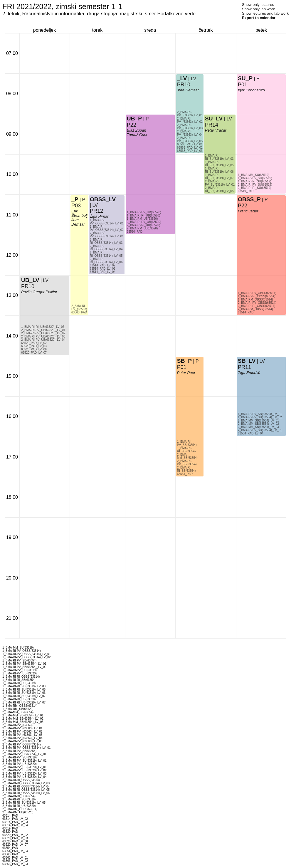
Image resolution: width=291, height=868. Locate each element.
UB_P (134, 119)
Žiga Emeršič (249, 373)
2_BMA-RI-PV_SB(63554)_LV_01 (260, 430)
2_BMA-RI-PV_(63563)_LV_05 (190, 140)
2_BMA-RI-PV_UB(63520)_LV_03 (43, 336)
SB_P (184, 361)
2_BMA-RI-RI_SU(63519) (254, 188)
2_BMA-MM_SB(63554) (187, 456)
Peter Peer (186, 373)
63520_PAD (135, 232)
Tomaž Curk (137, 135)
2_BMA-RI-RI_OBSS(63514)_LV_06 (106, 261)
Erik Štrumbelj (79, 213)
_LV (182, 78)
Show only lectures (258, 5)
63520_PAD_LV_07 (34, 353)
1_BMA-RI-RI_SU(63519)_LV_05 (219, 164)
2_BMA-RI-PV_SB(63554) (187, 463)
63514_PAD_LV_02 (103, 265)
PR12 (96, 211)
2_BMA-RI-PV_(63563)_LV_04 (190, 133)
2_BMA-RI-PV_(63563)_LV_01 (190, 114)
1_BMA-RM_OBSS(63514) (255, 299)
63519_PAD (246, 191)
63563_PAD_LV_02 (190, 148)
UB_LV (30, 280)
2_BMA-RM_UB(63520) (142, 228)
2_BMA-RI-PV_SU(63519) (255, 185)
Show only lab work (258, 9)
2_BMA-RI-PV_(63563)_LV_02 (190, 120)
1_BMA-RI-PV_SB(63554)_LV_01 (260, 414)
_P (75, 199)
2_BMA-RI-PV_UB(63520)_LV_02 (43, 333)
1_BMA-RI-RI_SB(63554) (186, 450)
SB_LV (247, 361)
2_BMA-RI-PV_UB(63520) (144, 222)
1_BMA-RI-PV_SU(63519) (255, 178)
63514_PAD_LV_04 (103, 272)
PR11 (244, 367)
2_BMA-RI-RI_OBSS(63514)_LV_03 (106, 241)
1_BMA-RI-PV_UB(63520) (144, 212)
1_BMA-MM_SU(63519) (254, 175)
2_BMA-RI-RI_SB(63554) (186, 469)
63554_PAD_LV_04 (251, 433)
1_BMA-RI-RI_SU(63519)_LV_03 (219, 157)
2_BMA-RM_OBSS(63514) (255, 309)
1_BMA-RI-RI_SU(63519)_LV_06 (219, 170)
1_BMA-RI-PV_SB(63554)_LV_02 (260, 417)
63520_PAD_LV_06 (34, 349)
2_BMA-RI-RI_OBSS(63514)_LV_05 (106, 254)
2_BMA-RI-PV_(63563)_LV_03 (190, 127)
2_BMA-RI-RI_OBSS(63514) (256, 306)
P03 (76, 206)
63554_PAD (185, 474)
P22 (132, 125)
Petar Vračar (216, 130)
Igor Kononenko (251, 90)
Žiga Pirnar (99, 216)
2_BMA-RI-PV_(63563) (79, 308)
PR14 (212, 125)
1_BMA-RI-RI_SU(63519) (254, 181)
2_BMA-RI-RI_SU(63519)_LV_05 (219, 189)
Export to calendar (259, 18)
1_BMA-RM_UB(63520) (142, 219)
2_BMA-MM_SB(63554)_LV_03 (258, 427)
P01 (182, 367)
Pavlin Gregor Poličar (39, 292)
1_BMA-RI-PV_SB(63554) (187, 443)
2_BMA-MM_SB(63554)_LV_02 (258, 424)
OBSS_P (249, 199)
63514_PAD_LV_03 (103, 269)
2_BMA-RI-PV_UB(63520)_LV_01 (43, 330)
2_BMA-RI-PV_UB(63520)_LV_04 (43, 340)
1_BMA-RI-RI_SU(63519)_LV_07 (219, 177)
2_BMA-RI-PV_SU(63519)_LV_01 (220, 183)
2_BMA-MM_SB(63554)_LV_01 (258, 420)
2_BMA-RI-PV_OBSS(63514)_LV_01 (107, 235)
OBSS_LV (103, 199)
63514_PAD (246, 312)
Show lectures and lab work (265, 13)
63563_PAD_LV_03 (190, 151)
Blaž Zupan (137, 130)
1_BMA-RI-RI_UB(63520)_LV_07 (43, 327)
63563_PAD (79, 312)
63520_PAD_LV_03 (34, 346)
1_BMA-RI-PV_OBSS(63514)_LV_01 (107, 222)
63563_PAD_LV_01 (190, 144)
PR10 (28, 286)
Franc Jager (248, 211)
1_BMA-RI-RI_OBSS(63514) (256, 296)
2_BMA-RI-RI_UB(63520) (143, 225)
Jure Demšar (78, 222)
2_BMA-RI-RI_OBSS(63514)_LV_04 (106, 248)
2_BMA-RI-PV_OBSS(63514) (257, 303)
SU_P (245, 78)
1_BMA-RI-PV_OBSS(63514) (257, 293)
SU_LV (214, 119)
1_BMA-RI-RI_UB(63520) (143, 215)
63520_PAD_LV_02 (34, 343)
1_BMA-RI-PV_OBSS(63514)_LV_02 (107, 228)
